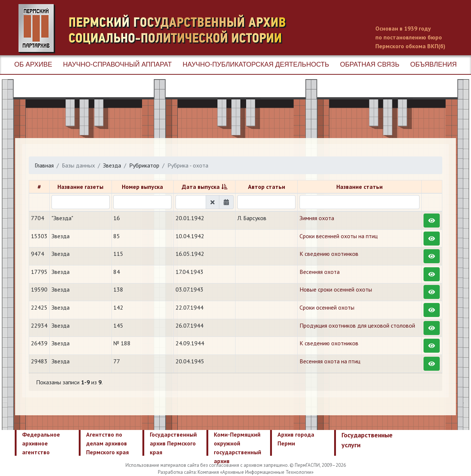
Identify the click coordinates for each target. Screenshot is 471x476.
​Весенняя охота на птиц (330, 361)
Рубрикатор (144, 165)
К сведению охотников (329, 343)
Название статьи (360, 187)
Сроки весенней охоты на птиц (339, 236)
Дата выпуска (201, 187)
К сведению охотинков (329, 254)
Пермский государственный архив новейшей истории (156, 29)
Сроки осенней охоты (327, 307)
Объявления (433, 64)
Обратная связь (370, 64)
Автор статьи (267, 187)
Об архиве (33, 64)
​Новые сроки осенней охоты (336, 289)
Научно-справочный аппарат (117, 64)
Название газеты (80, 187)
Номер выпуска (142, 187)
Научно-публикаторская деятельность (256, 64)
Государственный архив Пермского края (173, 443)
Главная (44, 165)
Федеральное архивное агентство (41, 443)
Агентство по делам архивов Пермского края (107, 443)
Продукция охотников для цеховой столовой (357, 325)
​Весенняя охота (320, 272)
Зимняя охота (317, 218)
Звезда (112, 165)
